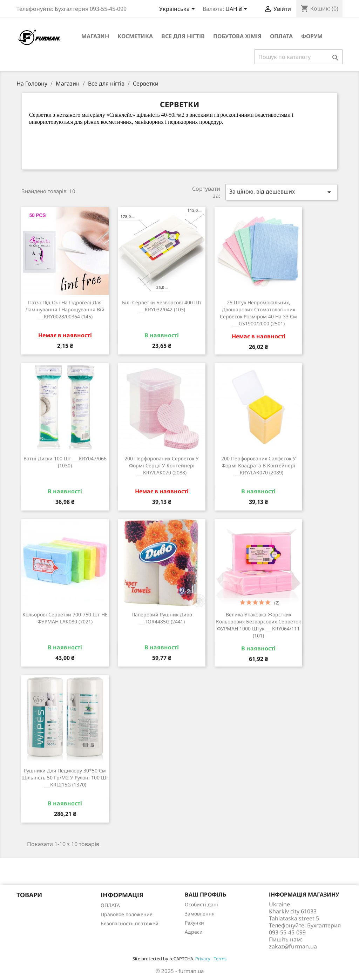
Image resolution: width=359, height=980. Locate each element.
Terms (220, 959)
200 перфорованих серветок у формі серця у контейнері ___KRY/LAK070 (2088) (162, 465)
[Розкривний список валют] (238, 9)
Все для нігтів (183, 36)
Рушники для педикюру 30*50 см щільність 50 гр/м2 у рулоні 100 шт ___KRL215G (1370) (65, 778)
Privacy (203, 959)
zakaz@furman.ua (293, 946)
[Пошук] (299, 57)
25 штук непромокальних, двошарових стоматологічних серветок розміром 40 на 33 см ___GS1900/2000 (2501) (258, 313)
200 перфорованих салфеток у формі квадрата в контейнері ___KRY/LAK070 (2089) (259, 465)
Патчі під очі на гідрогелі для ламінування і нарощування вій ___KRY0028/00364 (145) (65, 309)
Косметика (135, 36)
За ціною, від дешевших (281, 192)
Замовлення (200, 914)
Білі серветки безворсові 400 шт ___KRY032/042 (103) (162, 306)
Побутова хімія (237, 36)
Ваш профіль (205, 894)
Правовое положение (127, 914)
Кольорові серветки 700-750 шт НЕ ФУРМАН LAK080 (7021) (65, 618)
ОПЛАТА (281, 36)
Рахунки (194, 923)
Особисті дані (201, 904)
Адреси (194, 932)
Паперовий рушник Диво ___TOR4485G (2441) (162, 618)
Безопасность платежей (130, 923)
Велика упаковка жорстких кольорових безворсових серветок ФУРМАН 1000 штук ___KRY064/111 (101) (258, 625)
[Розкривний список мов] (178, 9)
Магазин (95, 36)
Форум (312, 36)
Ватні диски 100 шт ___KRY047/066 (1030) (65, 462)
